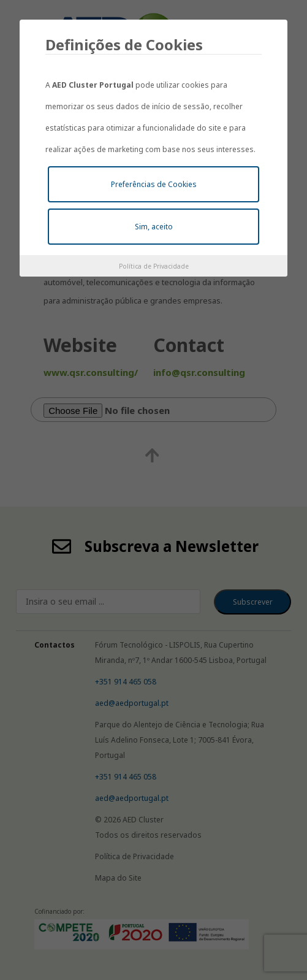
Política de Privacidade (154, 266)
